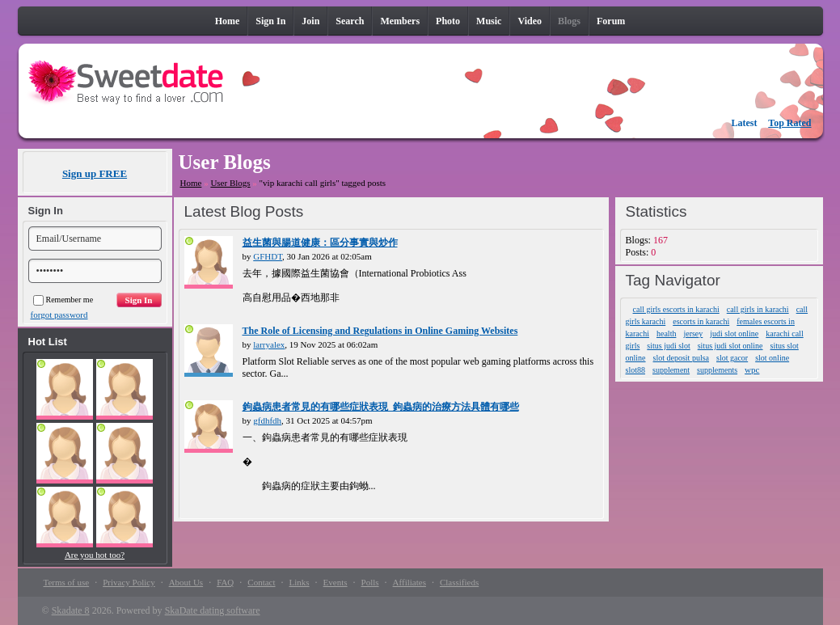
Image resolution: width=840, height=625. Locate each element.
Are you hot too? (95, 555)
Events (336, 582)
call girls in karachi (758, 309)
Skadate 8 (71, 610)
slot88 (635, 370)
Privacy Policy (129, 582)
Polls (370, 582)
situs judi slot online (730, 346)
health (666, 334)
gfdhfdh (267, 420)
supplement (671, 370)
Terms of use (67, 582)
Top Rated (789, 123)
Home (191, 183)
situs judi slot (668, 346)
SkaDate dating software (213, 610)
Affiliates (409, 582)
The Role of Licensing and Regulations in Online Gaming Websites (380, 331)
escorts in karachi (701, 321)
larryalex (269, 344)
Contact (261, 582)
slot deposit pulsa (681, 358)
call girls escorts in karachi (676, 309)
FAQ (225, 582)
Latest (745, 123)
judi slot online (734, 334)
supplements (717, 370)
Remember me (63, 300)
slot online (772, 358)
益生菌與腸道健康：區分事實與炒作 (320, 243)
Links (300, 582)
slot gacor (732, 358)
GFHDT (268, 256)
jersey (693, 334)
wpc (752, 370)
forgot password (59, 315)
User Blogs (230, 183)
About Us (186, 582)
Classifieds (459, 582)
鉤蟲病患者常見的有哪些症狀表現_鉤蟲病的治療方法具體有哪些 (381, 407)
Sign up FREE (95, 173)
